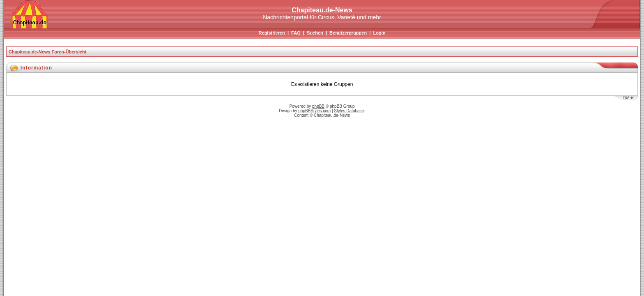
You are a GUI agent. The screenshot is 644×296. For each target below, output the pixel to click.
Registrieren (272, 33)
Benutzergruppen (348, 33)
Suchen (315, 33)
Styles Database (349, 111)
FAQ (296, 33)
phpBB (318, 106)
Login (379, 33)
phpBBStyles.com (314, 111)
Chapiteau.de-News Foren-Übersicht (47, 52)
